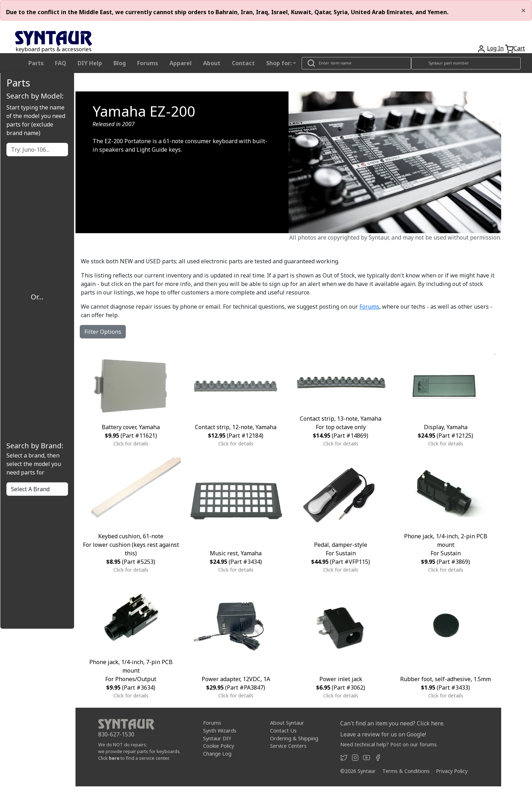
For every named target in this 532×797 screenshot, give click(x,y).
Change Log (217, 754)
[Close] (523, 10)
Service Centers (288, 746)
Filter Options (103, 332)
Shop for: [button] (279, 63)
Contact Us (283, 731)
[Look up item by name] (356, 63)
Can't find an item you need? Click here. (392, 723)
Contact (243, 63)
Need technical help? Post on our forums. (389, 744)
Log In (495, 48)
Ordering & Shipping (294, 738)
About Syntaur (287, 723)
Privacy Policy (452, 771)
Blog (120, 63)
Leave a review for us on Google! (383, 734)
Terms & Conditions (406, 771)
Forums (148, 63)
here (114, 758)
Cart (519, 48)
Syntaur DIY (217, 738)
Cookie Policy (219, 746)
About (212, 63)
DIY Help (90, 63)
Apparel (181, 63)
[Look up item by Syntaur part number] (466, 63)
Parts (36, 63)
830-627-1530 (116, 734)
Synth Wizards (220, 731)
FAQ (61, 63)
